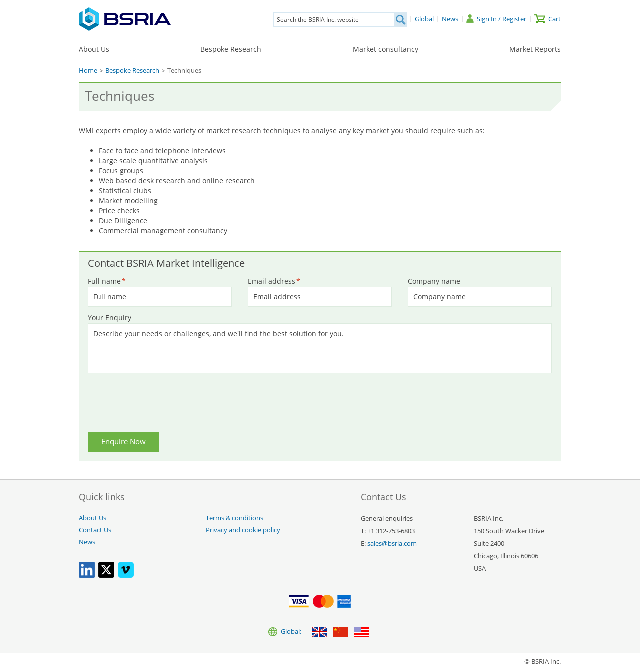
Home (88, 71)
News (87, 542)
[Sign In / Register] (496, 19)
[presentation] (164, 404)
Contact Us (95, 530)
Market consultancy (386, 49)
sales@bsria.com (392, 543)
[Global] (424, 19)
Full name (107, 281)
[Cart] (548, 19)
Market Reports (535, 49)
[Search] (400, 20)
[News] (450, 19)
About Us (94, 49)
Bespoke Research (231, 49)
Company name (434, 281)
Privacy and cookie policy (243, 530)
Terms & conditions (235, 518)
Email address (274, 281)
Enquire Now (124, 441)
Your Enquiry (110, 318)
